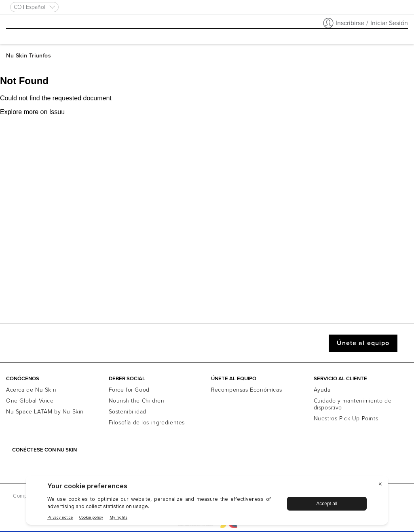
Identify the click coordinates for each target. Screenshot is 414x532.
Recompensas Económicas (246, 390)
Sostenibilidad (128, 412)
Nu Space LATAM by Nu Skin (45, 412)
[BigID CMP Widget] (207, 502)
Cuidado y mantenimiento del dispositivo (353, 404)
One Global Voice (30, 401)
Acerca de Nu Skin (31, 390)
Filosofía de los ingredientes (147, 423)
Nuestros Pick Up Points (346, 419)
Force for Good (129, 390)
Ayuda (322, 390)
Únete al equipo (363, 343)
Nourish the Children (137, 401)
